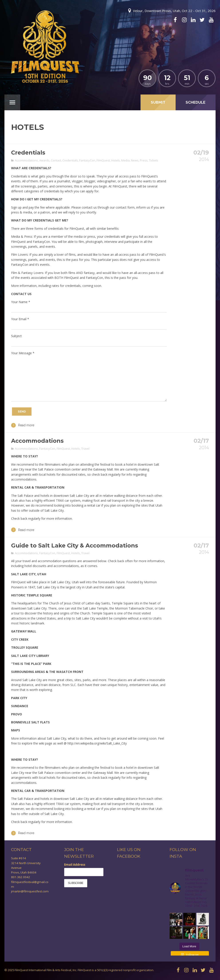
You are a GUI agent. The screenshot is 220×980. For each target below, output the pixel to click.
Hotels (116, 160)
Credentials (28, 153)
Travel (85, 449)
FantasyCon (87, 160)
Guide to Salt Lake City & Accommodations (75, 545)
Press (144, 160)
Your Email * (20, 319)
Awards (44, 160)
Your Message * (23, 353)
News (135, 160)
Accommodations (26, 160)
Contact (56, 160)
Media (125, 160)
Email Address (75, 865)
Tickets (154, 160)
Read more (23, 425)
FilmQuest (103, 160)
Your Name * (21, 302)
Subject (16, 336)
